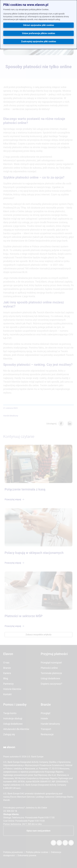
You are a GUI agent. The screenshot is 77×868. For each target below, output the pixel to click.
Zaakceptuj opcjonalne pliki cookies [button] (39, 41)
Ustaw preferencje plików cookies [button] (39, 33)
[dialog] (38, 25)
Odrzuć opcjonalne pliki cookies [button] (39, 25)
